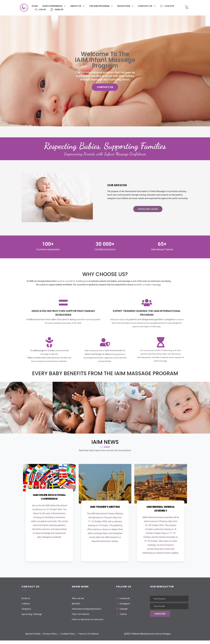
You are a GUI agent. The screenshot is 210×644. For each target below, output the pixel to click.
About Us (77, 6)
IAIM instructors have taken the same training (52, 319)
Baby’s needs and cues (39, 358)
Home (35, 6)
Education (125, 6)
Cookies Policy (68, 634)
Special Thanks (33, 634)
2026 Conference (54, 6)
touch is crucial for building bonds (74, 281)
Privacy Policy (50, 634)
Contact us (147, 6)
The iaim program (101, 6)
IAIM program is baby (44, 350)
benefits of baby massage (147, 285)
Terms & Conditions (89, 634)
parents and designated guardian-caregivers (152, 319)
